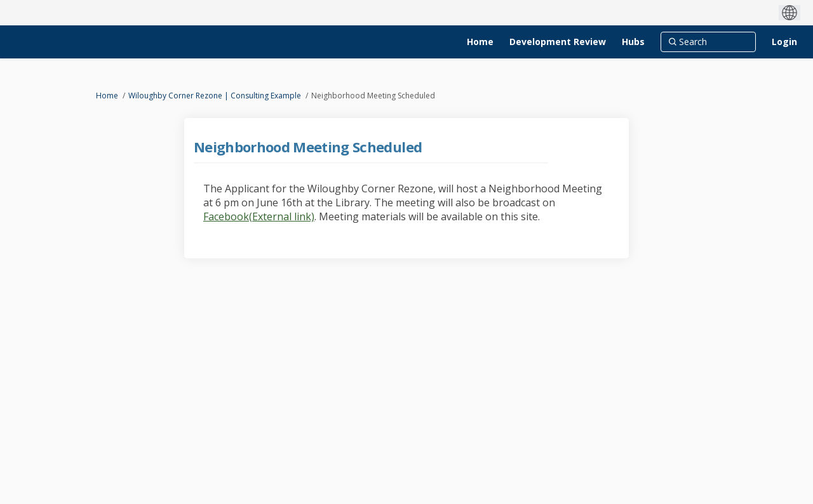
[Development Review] (558, 42)
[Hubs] (633, 42)
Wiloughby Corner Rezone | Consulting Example (215, 96)
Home (107, 96)
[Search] (708, 42)
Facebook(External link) (259, 216)
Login (784, 42)
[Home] (480, 42)
